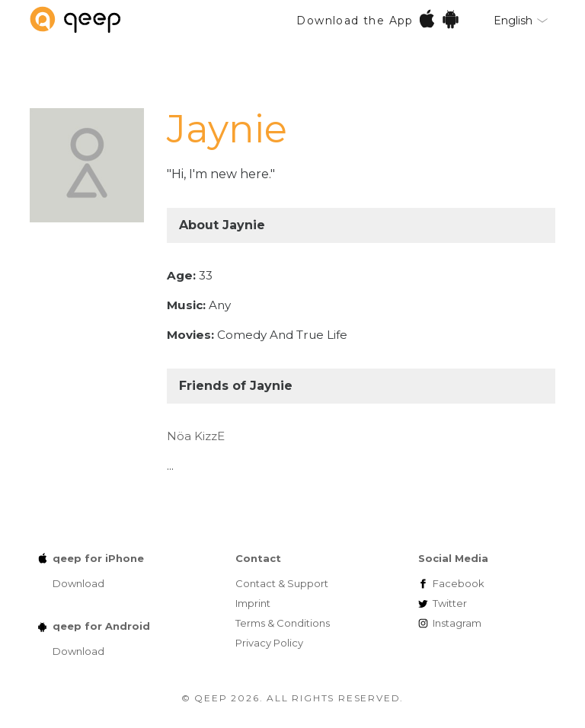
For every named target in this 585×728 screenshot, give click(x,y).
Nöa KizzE (196, 436)
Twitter (450, 603)
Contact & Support (282, 583)
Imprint (253, 603)
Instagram (457, 623)
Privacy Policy (269, 643)
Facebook (459, 583)
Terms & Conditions (283, 623)
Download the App (378, 19)
